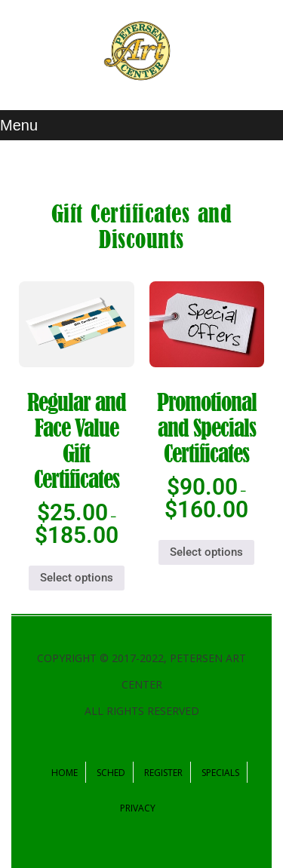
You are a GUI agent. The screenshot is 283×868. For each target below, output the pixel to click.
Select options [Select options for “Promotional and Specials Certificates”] (206, 552)
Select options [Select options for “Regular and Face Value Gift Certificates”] (77, 578)
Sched (111, 773)
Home (65, 773)
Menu (19, 125)
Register (163, 773)
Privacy (138, 808)
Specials (220, 773)
